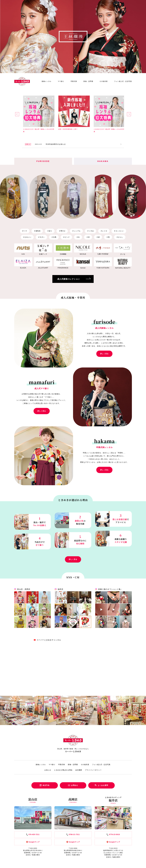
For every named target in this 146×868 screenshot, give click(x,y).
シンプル (76, 231)
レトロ (104, 231)
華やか (62, 231)
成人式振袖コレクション (74, 279)
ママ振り (61, 81)
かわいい (27, 237)
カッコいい (119, 231)
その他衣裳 (104, 81)
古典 (54, 237)
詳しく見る (104, 354)
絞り (50, 231)
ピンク (66, 237)
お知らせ (48, 770)
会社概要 (79, 770)
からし (120, 237)
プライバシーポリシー (93, 770)
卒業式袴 (74, 81)
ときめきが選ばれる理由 (63, 770)
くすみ (91, 231)
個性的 (37, 231)
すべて (25, 231)
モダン (41, 237)
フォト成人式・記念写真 (123, 81)
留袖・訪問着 (88, 81)
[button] (17, 114)
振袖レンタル (47, 81)
